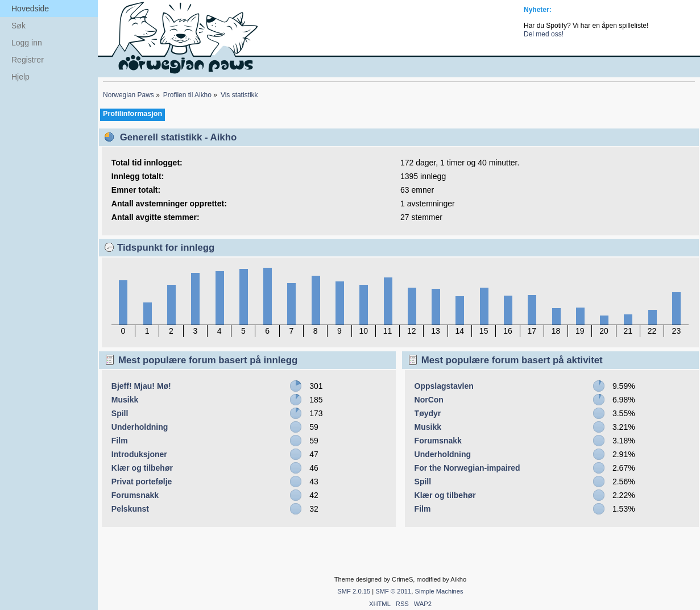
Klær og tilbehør (142, 468)
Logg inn (27, 43)
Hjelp (20, 77)
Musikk (125, 400)
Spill (120, 413)
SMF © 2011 (393, 591)
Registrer (28, 60)
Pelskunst (130, 509)
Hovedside (30, 9)
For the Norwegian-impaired (467, 468)
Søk (18, 26)
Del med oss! (544, 34)
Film (120, 441)
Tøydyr (428, 413)
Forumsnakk (135, 495)
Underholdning (140, 427)
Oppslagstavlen (444, 386)
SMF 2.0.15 (354, 591)
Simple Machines (439, 591)
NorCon (429, 400)
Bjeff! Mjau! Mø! (141, 386)
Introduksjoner (139, 454)
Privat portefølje (142, 482)
